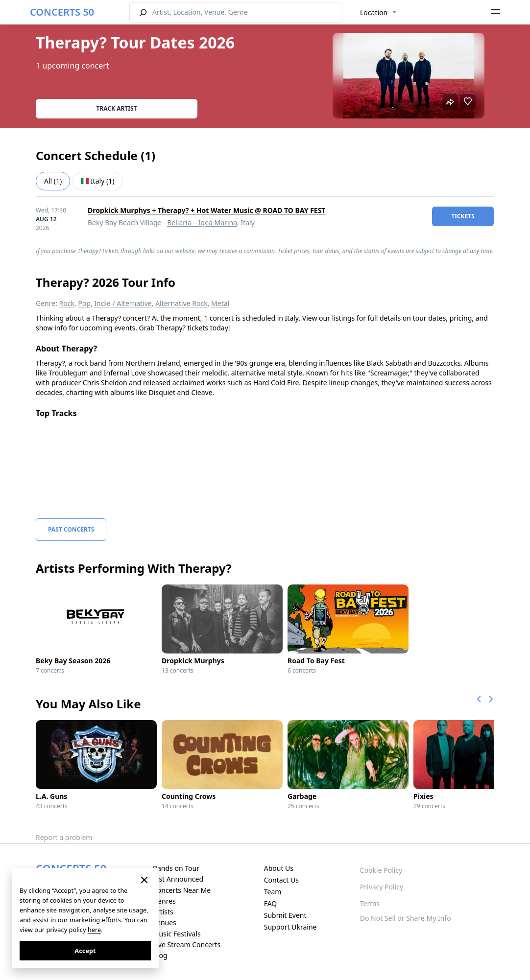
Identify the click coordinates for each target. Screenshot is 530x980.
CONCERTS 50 (62, 12)
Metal (220, 303)
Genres (164, 901)
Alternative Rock (181, 303)
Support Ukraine (290, 927)
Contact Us (281, 880)
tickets (463, 216)
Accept (85, 951)
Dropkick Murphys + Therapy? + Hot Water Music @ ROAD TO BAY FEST (206, 210)
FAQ (271, 903)
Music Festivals (177, 934)
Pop (84, 303)
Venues (165, 922)
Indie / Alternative (123, 303)
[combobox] (378, 13)
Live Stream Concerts (187, 945)
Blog (160, 955)
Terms (370, 903)
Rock (67, 303)
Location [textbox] (374, 12)
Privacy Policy (382, 887)
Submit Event (285, 915)
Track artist (117, 108)
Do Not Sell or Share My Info (406, 918)
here (94, 930)
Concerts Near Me (182, 890)
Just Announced (178, 879)
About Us (279, 868)
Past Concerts (71, 529)
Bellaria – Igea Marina (202, 222)
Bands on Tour (176, 868)
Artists (163, 912)
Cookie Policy (381, 870)
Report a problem (64, 837)
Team (273, 892)
